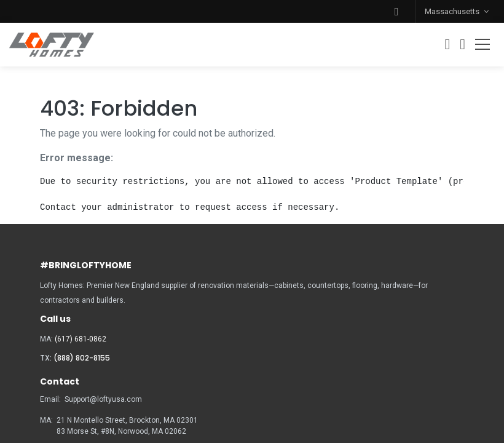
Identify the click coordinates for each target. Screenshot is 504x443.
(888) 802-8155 (82, 358)
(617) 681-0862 (81, 339)
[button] (396, 11)
